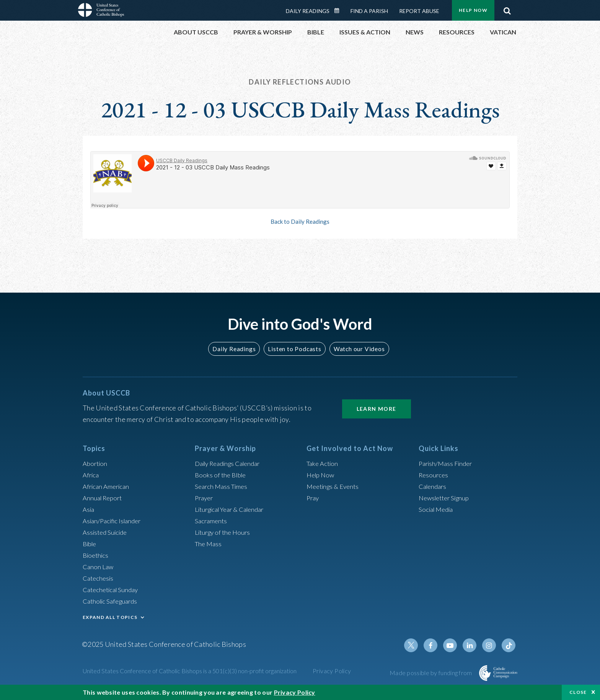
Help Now (473, 10)
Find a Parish (369, 11)
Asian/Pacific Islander (114, 521)
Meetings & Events (335, 486)
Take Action (324, 463)
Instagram (491, 645)
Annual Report (104, 498)
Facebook (435, 645)
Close (578, 692)
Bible (91, 544)
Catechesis (99, 578)
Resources (434, 475)
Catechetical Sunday (113, 589)
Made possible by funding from (431, 673)
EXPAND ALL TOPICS (110, 617)
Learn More (377, 409)
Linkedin (472, 645)
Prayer (205, 498)
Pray (313, 498)
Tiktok (509, 645)
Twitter (417, 645)
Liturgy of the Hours (224, 532)
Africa (92, 475)
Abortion (96, 463)
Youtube (454, 645)
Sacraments (212, 521)
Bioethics (97, 555)
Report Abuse (419, 11)
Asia (89, 509)
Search (507, 9)
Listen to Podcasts (294, 349)
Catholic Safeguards (112, 601)
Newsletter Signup (447, 498)
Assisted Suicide (107, 532)
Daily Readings (308, 11)
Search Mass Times (223, 486)
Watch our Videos (356, 349)
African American (108, 486)
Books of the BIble (222, 475)
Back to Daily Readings (300, 221)
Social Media (438, 509)
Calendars (434, 486)
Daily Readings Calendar (339, 11)
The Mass (209, 544)
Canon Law (99, 567)
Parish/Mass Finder (448, 463)
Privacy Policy (332, 671)
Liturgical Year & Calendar (234, 509)
